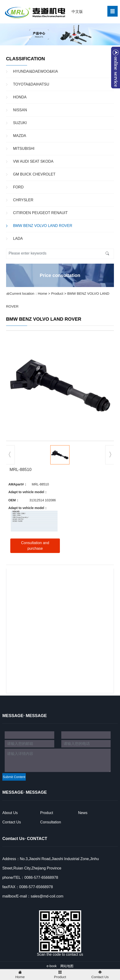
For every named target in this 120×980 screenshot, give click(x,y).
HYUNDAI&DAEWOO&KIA (36, 71)
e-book (52, 966)
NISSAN (20, 110)
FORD (18, 187)
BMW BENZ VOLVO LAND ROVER (43, 226)
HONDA (20, 97)
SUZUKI (20, 123)
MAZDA (20, 136)
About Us (10, 813)
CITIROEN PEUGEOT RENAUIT (40, 213)
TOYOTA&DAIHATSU (31, 84)
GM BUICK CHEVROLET (34, 174)
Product (57, 293)
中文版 (77, 12)
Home (43, 293)
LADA (18, 239)
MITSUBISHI (24, 149)
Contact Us (12, 822)
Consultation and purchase (35, 546)
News (83, 813)
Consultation (51, 822)
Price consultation (60, 275)
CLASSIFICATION (25, 59)
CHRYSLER (23, 200)
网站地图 (67, 966)
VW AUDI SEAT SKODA (33, 161)
